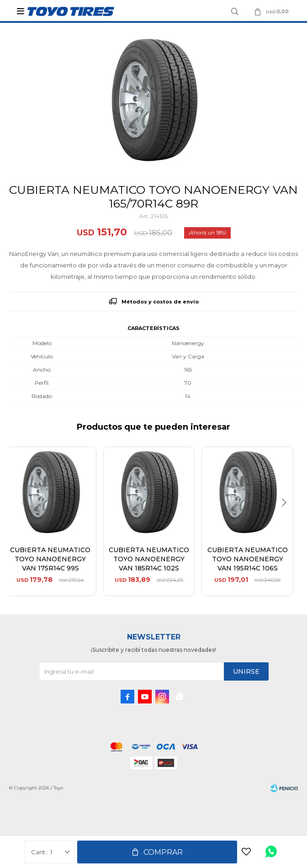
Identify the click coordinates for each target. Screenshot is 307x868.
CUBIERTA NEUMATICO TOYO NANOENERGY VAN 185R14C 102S (149, 559)
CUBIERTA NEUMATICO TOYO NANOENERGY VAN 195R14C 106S (248, 559)
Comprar (163, 852)
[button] (287, 521)
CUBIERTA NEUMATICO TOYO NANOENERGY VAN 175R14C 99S (50, 559)
